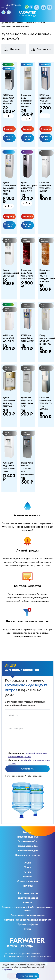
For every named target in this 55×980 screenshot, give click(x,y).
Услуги (28, 867)
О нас (27, 872)
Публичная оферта (28, 924)
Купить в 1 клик (9, 138)
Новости (28, 877)
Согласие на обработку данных (28, 915)
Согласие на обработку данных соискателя (27, 920)
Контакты (28, 886)
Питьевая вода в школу (28, 855)
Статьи (28, 929)
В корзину (9, 129)
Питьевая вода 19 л (27, 837)
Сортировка (44, 49)
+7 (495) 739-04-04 (13, 7)
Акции (28, 863)
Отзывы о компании (27, 881)
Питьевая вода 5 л (27, 841)
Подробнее (7, 969)
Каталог (27, 832)
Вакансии (27, 903)
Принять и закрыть (28, 976)
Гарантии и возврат (27, 898)
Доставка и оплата (27, 893)
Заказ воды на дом (28, 851)
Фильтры (15, 49)
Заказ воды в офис (28, 846)
